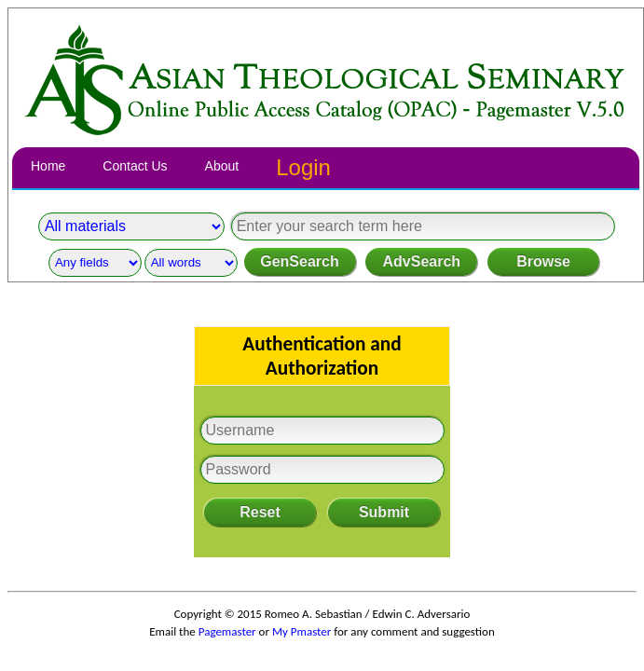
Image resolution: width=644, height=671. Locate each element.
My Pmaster (301, 631)
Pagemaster (227, 631)
